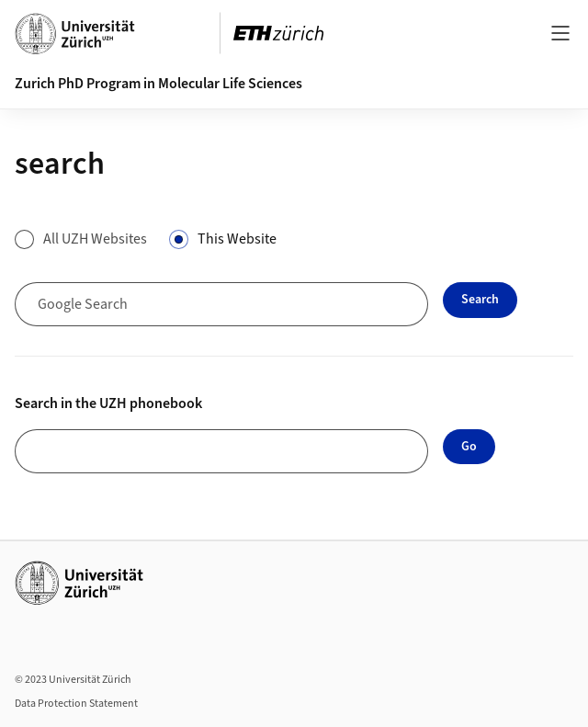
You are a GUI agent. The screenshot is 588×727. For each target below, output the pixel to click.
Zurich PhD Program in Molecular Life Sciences (158, 84)
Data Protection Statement (76, 704)
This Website (237, 239)
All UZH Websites (95, 239)
